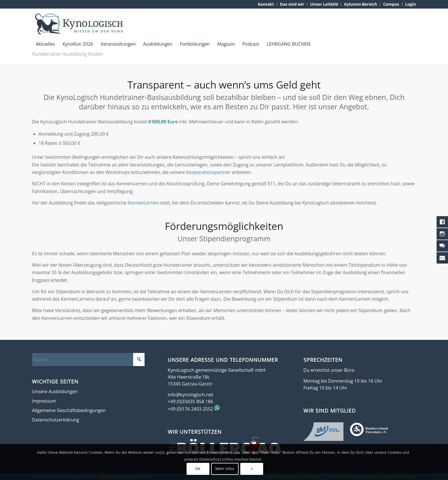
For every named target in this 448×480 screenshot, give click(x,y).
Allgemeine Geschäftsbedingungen (69, 410)
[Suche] (88, 360)
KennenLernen (143, 203)
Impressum (44, 401)
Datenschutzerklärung (56, 420)
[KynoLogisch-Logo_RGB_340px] (79, 24)
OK (198, 469)
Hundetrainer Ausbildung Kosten (68, 54)
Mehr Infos (225, 469)
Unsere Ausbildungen (55, 391)
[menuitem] (266, 4)
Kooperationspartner (209, 172)
